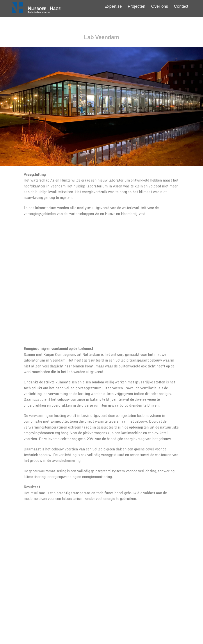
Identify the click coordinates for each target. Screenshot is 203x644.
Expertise (113, 6)
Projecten (136, 6)
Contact (181, 6)
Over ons (159, 6)
